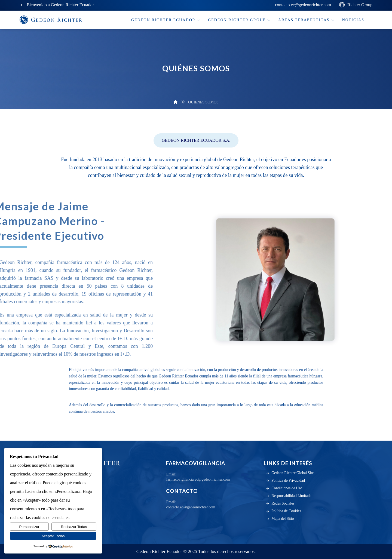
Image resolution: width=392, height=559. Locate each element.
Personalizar (29, 527)
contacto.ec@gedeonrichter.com (191, 507)
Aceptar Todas (53, 536)
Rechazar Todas (74, 527)
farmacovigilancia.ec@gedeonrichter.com (198, 479)
